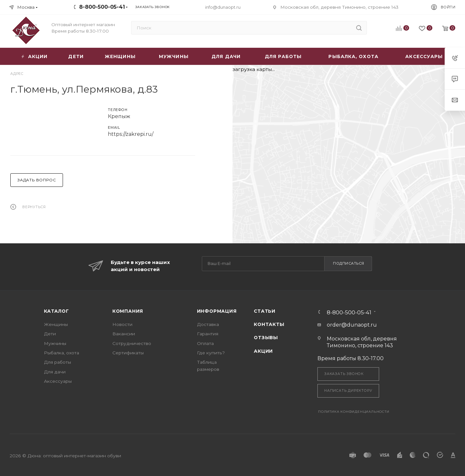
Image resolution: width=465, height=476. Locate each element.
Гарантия (208, 334)
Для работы (57, 362)
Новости (122, 324)
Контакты (269, 324)
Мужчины (55, 343)
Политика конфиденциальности (354, 412)
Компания (128, 311)
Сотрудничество (132, 343)
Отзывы (266, 338)
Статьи (265, 311)
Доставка (208, 324)
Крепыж (119, 116)
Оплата (205, 343)
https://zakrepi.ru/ (131, 134)
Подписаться (349, 263)
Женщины (56, 324)
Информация (217, 311)
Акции (263, 351)
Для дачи (55, 372)
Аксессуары (58, 381)
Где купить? (211, 353)
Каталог (57, 311)
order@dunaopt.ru (352, 325)
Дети (50, 334)
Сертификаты (128, 353)
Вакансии (124, 334)
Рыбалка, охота (62, 353)
